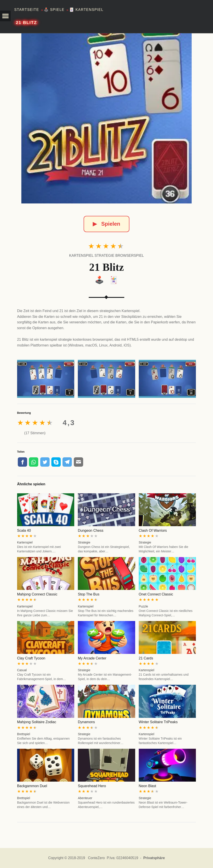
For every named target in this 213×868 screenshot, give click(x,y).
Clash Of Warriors (153, 531)
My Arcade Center (92, 658)
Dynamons (86, 722)
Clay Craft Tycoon (31, 658)
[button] (5, 16)
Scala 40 (24, 531)
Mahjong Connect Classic (37, 594)
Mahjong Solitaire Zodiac (37, 722)
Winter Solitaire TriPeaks (158, 722)
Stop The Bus (89, 594)
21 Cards (146, 658)
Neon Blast (147, 786)
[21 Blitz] (106, 118)
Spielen (106, 224)
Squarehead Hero (92, 786)
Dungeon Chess (91, 531)
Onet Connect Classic (156, 594)
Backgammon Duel (32, 786)
